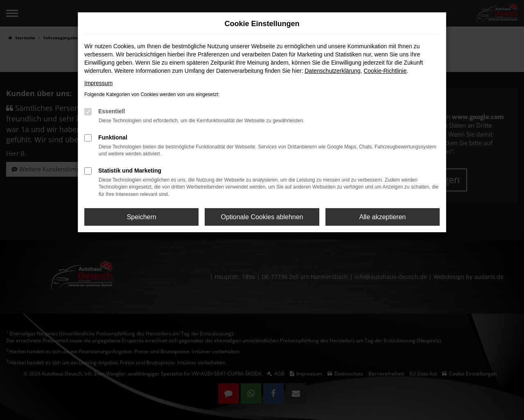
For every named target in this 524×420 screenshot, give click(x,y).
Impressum (98, 83)
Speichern (142, 217)
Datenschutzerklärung (332, 71)
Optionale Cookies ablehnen (262, 217)
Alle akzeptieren (382, 217)
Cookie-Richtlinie (385, 71)
